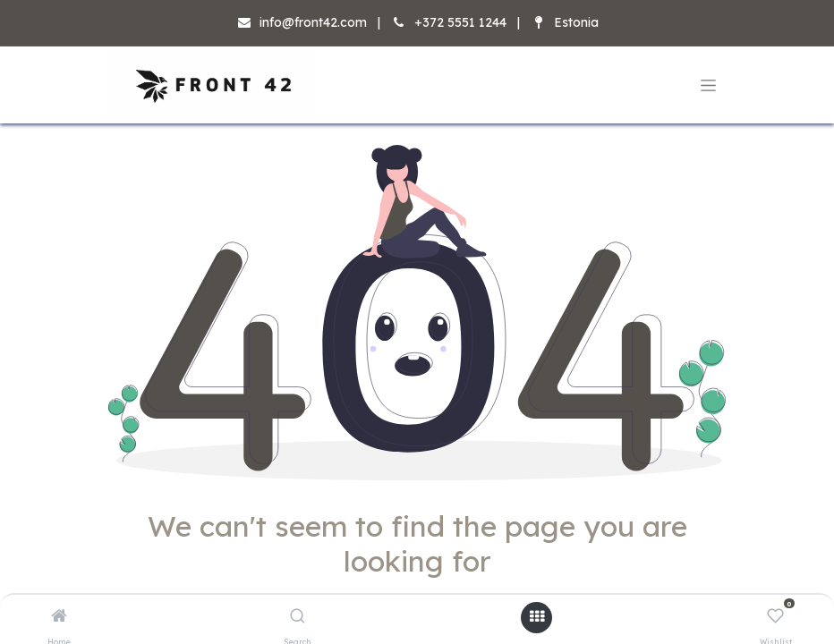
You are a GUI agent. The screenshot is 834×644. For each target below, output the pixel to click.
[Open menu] (537, 618)
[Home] (59, 617)
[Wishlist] (775, 618)
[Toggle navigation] (708, 85)
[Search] (298, 617)
